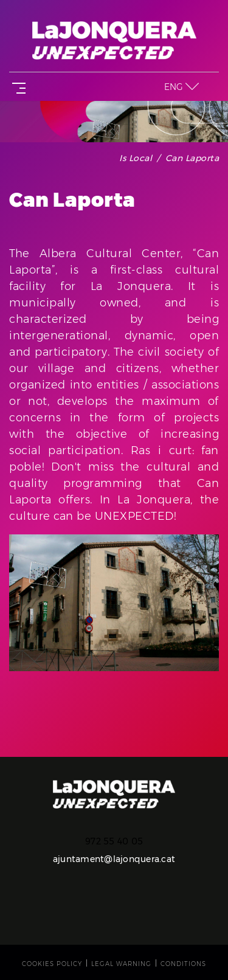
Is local (136, 158)
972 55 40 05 (114, 841)
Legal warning (121, 964)
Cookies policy (52, 964)
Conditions (183, 964)
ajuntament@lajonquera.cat (114, 859)
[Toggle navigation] (16, 87)
